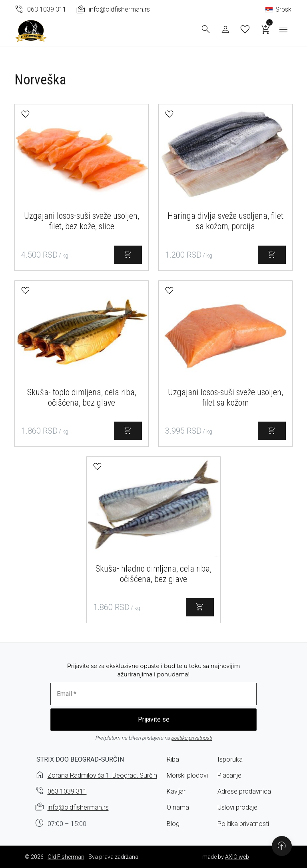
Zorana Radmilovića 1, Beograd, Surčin (102, 775)
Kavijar (176, 791)
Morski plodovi (187, 775)
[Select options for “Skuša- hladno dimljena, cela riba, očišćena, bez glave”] (200, 607)
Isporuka (230, 759)
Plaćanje (229, 775)
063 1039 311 (67, 791)
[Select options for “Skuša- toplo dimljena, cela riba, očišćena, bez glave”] (128, 431)
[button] (25, 114)
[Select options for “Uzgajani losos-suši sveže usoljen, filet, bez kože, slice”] (128, 255)
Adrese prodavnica (244, 791)
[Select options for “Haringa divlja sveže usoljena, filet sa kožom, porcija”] (272, 255)
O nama (178, 807)
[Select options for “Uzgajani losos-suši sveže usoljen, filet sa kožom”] (272, 431)
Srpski (279, 9)
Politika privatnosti (243, 824)
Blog (173, 824)
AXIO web (237, 857)
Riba (173, 759)
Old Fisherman (66, 857)
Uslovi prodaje (237, 807)
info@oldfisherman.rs (78, 807)
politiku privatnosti (191, 738)
